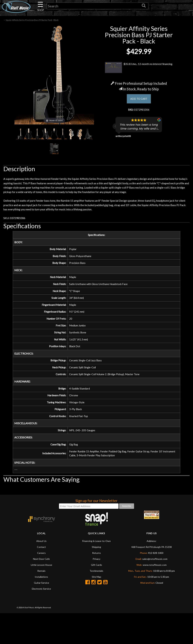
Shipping (96, 557)
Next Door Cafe (41, 569)
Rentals (41, 581)
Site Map (96, 587)
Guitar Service (41, 593)
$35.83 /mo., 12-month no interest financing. (139, 68)
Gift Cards (96, 575)
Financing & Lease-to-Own (96, 551)
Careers (41, 563)
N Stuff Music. (29, 617)
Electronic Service (41, 599)
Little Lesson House (41, 575)
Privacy (96, 569)
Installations (41, 587)
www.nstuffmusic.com (155, 575)
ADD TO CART (139, 100)
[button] (115, 128)
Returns (96, 563)
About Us (41, 551)
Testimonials (96, 581)
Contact (41, 557)
